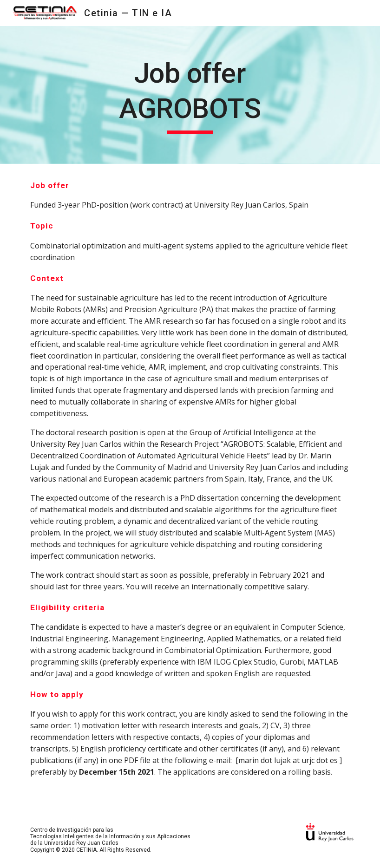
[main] (190, 95)
